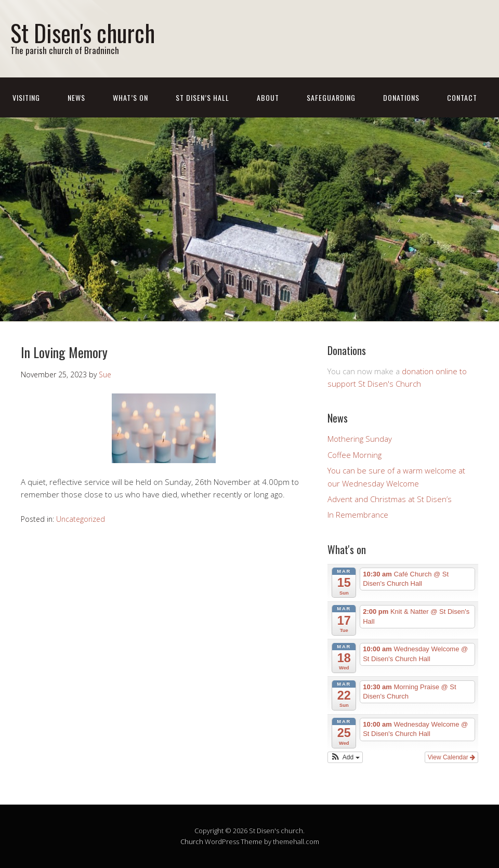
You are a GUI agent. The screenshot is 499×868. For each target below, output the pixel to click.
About (268, 97)
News (76, 97)
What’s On (130, 97)
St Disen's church (83, 32)
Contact (462, 97)
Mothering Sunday (360, 439)
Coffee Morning (354, 455)
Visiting (26, 97)
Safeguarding (331, 97)
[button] (345, 757)
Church (192, 841)
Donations (401, 97)
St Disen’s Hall (202, 97)
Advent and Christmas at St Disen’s (390, 499)
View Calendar (451, 757)
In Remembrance (358, 515)
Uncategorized (81, 519)
